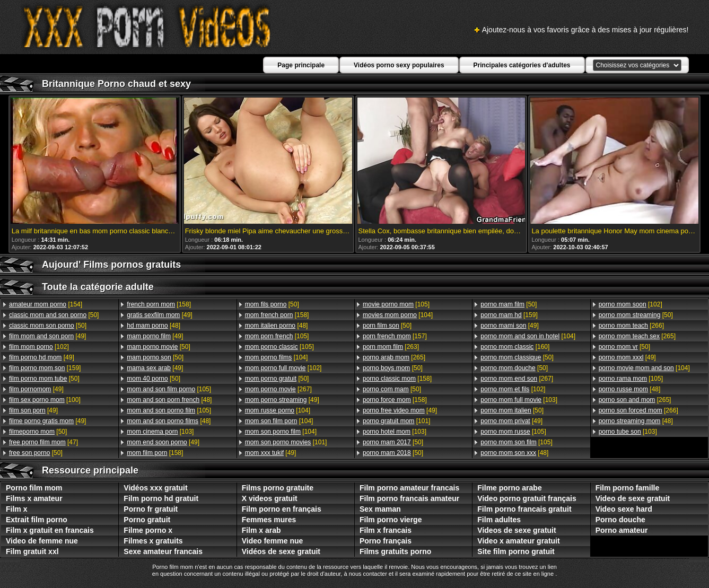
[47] (43, 442)
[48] (154, 326)
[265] (394, 357)
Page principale (301, 65)
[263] (391, 347)
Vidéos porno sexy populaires (399, 65)
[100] (45, 400)
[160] (515, 347)
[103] (160, 432)
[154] (46, 304)
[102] (39, 347)
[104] (277, 357)
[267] (278, 389)
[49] (47, 336)
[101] (286, 442)
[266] (631, 326)
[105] (169, 389)
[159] (45, 368)
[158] (159, 304)
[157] (395, 336)
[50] (54, 315)
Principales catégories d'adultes (522, 65)
